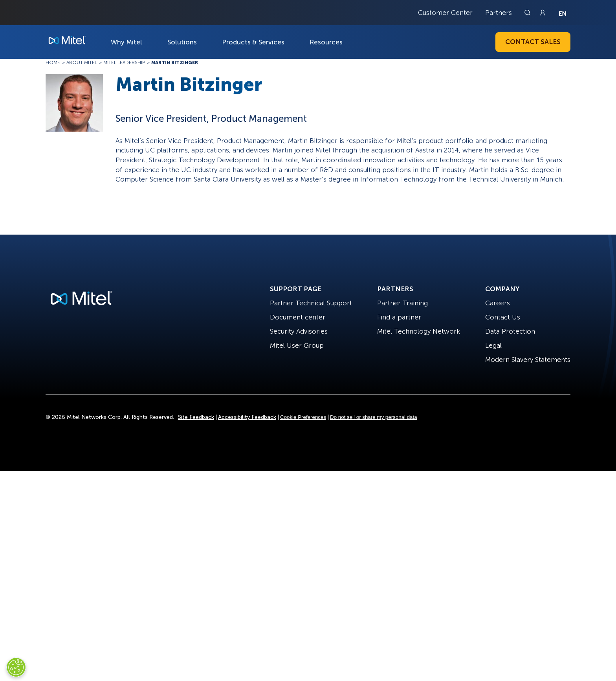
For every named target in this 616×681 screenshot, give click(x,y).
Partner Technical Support (311, 303)
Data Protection (510, 331)
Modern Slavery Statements (528, 360)
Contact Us (503, 317)
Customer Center (445, 13)
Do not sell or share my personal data (374, 417)
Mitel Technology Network (419, 331)
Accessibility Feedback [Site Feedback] (247, 417)
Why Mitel (126, 42)
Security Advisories (299, 331)
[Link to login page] (543, 13)
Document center (298, 317)
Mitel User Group (297, 345)
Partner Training (402, 303)
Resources (326, 42)
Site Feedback (196, 417)
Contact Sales (533, 42)
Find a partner (399, 317)
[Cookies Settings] (16, 667)
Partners (499, 13)
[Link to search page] (528, 13)
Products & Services (253, 42)
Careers (498, 303)
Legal (493, 345)
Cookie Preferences (303, 417)
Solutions (182, 42)
